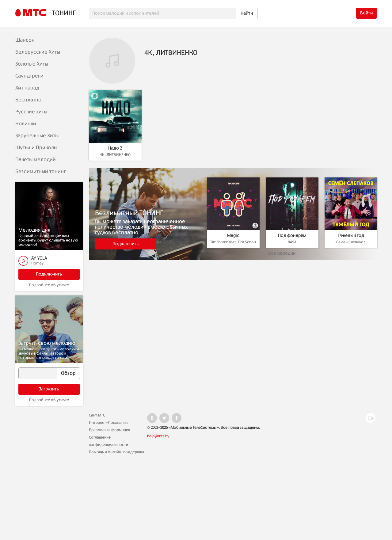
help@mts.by (158, 436)
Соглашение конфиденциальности (108, 441)
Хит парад (27, 88)
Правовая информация (109, 430)
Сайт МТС (97, 415)
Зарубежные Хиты (37, 136)
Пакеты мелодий (36, 160)
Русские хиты (31, 112)
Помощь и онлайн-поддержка (116, 452)
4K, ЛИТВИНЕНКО (115, 155)
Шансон (25, 40)
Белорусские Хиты (38, 52)
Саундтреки (29, 76)
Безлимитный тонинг (41, 172)
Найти (247, 13)
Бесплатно (28, 100)
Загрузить (49, 389)
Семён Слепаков (351, 242)
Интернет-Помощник (108, 423)
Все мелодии (282, 253)
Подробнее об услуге (49, 285)
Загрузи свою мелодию (47, 343)
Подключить (49, 274)
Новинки (26, 124)
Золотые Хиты (32, 64)
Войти (366, 13)
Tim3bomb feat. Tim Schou (233, 242)
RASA (292, 242)
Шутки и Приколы (36, 148)
